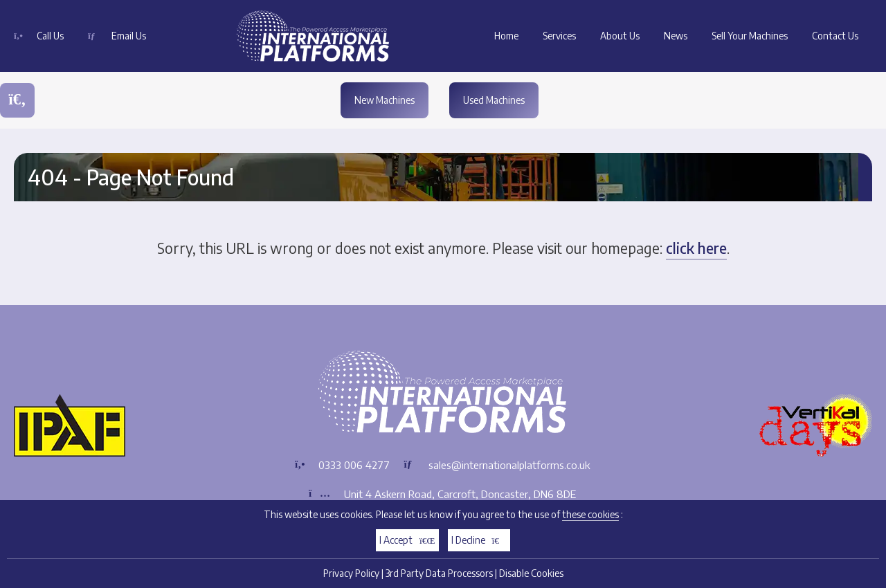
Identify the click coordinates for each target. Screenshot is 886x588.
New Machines (385, 100)
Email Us (129, 36)
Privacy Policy (351, 577)
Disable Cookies (531, 577)
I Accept (407, 544)
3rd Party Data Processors (439, 577)
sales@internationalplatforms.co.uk (509, 465)
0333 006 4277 (354, 465)
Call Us (50, 36)
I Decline (479, 544)
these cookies (590, 518)
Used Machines (494, 100)
